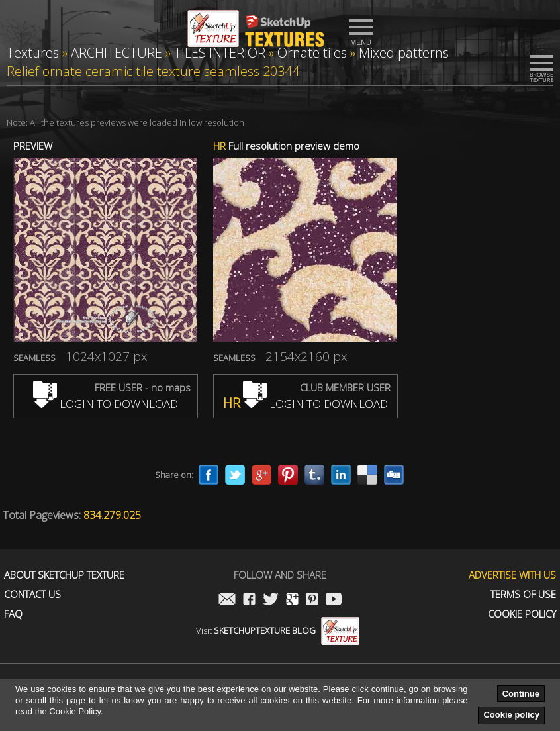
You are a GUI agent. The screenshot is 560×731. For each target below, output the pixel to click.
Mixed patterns (404, 53)
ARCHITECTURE (117, 53)
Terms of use (523, 594)
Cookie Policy (522, 614)
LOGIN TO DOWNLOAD (106, 404)
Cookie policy (511, 715)
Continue (521, 694)
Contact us (32, 594)
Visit (278, 630)
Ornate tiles (312, 53)
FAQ (13, 614)
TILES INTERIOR (220, 53)
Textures (33, 53)
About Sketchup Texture (64, 575)
